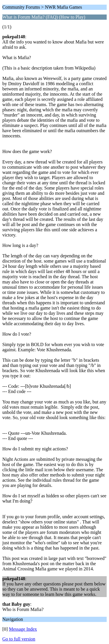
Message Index (23, 629)
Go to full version (19, 639)
